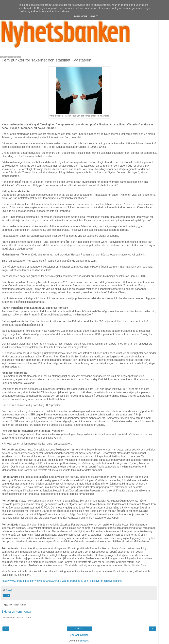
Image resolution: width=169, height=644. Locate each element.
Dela (7, 596)
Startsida (79, 629)
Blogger (84, 641)
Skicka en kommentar (17, 612)
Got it (94, 17)
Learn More (80, 17)
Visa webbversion (79, 635)
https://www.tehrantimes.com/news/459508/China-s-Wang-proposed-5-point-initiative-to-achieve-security (62, 581)
